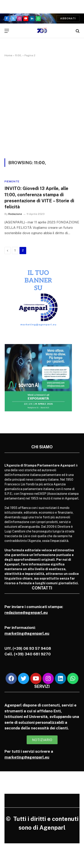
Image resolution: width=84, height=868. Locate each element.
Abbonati (68, 18)
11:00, (18, 55)
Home (8, 55)
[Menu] (7, 31)
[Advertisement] (42, 107)
